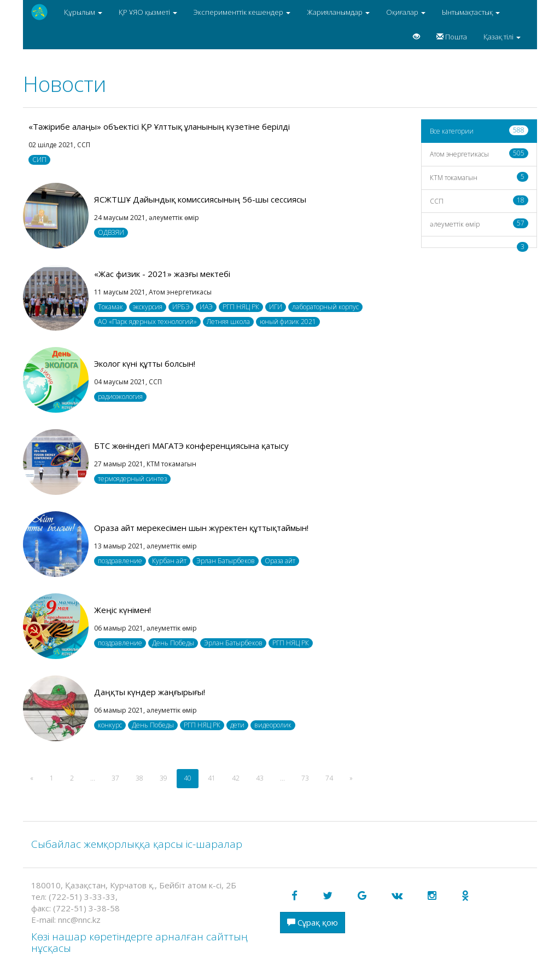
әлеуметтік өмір (479, 224)
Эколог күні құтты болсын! (145, 363)
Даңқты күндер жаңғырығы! (150, 692)
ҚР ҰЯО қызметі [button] (148, 12)
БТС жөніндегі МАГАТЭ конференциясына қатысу (191, 446)
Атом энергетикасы (479, 154)
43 (260, 778)
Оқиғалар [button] (406, 12)
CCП (479, 201)
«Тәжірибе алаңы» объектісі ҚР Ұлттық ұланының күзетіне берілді (159, 126)
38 (139, 778)
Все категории (479, 131)
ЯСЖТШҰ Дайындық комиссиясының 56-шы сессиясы (200, 199)
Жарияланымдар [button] (338, 12)
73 (305, 778)
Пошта (452, 37)
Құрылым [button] (83, 12)
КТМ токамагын (479, 177)
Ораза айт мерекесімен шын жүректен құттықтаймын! (201, 528)
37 (115, 778)
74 (329, 778)
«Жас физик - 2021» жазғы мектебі (162, 274)
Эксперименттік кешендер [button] (242, 12)
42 (236, 778)
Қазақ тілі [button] (502, 37)
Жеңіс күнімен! (122, 610)
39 (164, 778)
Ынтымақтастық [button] (471, 12)
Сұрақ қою (313, 922)
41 (212, 778)
